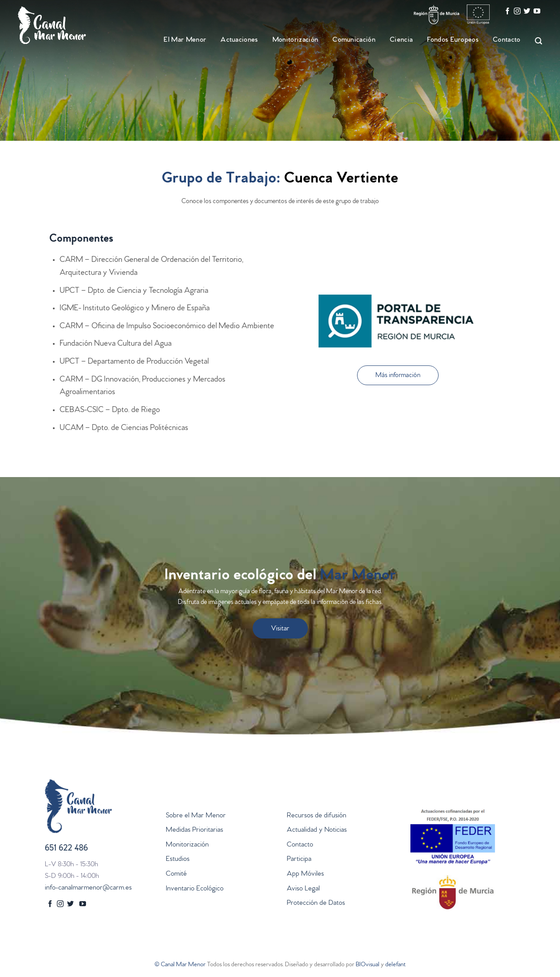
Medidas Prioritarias (194, 830)
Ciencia (401, 40)
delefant (395, 965)
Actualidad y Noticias (317, 830)
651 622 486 (66, 849)
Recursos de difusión (317, 816)
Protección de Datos (316, 903)
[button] (398, 375)
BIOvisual (368, 965)
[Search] (534, 41)
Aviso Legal (303, 889)
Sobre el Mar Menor (196, 816)
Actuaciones (239, 40)
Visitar (280, 629)
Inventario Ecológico (195, 889)
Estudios (178, 860)
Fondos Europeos (453, 40)
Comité (176, 874)
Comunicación (354, 40)
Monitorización (295, 40)
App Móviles (305, 874)
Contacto (507, 40)
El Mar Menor (185, 40)
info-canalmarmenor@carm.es (88, 888)
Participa (299, 860)
